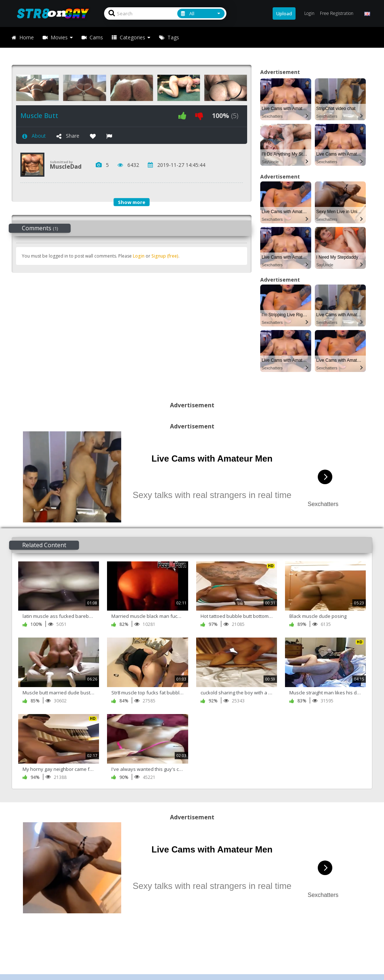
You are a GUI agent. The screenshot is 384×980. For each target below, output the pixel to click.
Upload (284, 13)
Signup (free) (165, 256)
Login (139, 256)
